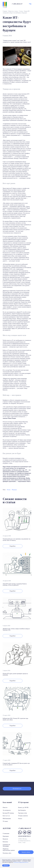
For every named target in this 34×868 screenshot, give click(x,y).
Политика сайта (7, 853)
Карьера (15, 490)
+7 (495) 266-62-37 (17, 4)
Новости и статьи (13, 11)
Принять (6, 865)
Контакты (5, 842)
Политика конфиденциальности (21, 862)
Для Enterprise (22, 810)
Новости (5, 807)
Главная (5, 11)
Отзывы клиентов (23, 816)
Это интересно (7, 810)
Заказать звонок (26, 852)
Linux (9, 490)
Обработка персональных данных (9, 850)
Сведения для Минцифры (6, 845)
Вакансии (5, 839)
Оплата (20, 819)
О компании (6, 833)
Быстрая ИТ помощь (8, 813)
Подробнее (13, 546)
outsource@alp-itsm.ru (24, 836)
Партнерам (6, 836)
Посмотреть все (17, 789)
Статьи (21, 11)
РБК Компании (7, 819)
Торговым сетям (22, 813)
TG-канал (5, 821)
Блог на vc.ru (6, 816)
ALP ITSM (7, 828)
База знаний (7, 802)
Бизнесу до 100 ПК (23, 807)
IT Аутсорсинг (23, 802)
